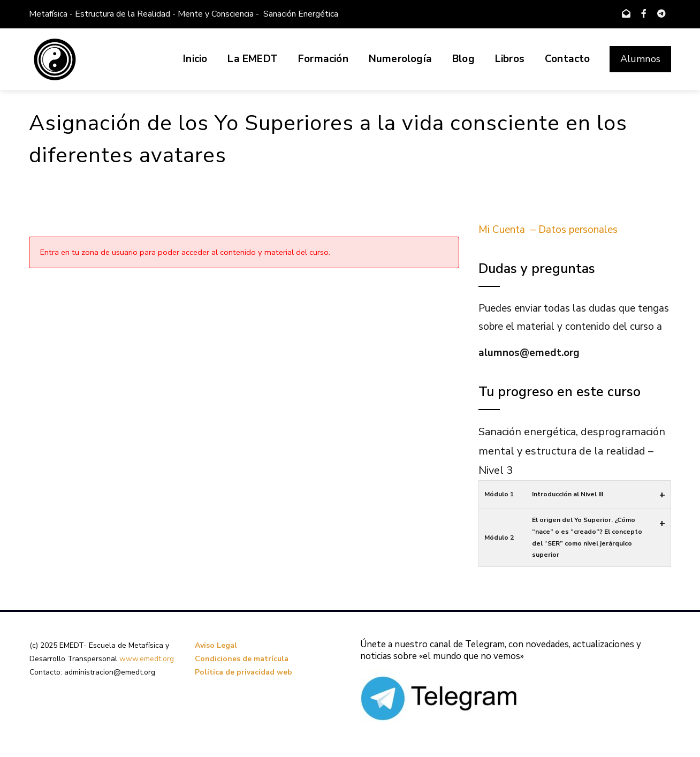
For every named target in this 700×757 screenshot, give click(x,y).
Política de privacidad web (244, 672)
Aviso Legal (216, 645)
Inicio (195, 59)
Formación (323, 59)
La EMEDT (253, 59)
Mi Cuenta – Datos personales (548, 230)
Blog (463, 59)
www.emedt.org (147, 659)
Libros (510, 59)
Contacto (568, 59)
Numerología (400, 59)
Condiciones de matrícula (242, 659)
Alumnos (640, 59)
